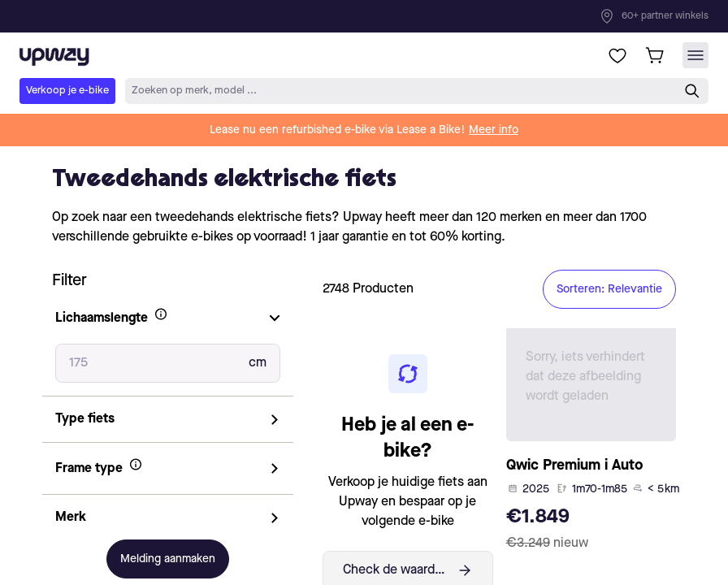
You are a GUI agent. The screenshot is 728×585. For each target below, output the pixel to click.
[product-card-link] (591, 444)
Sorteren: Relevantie (609, 289)
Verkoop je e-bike (67, 91)
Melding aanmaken (168, 559)
